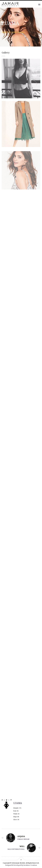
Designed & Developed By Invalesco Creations (21, 865)
